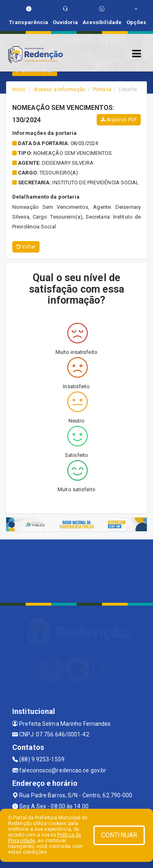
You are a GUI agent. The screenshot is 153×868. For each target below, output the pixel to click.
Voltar (26, 247)
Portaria (102, 89)
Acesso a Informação (60, 89)
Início (19, 89)
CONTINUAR (119, 835)
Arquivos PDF (119, 120)
